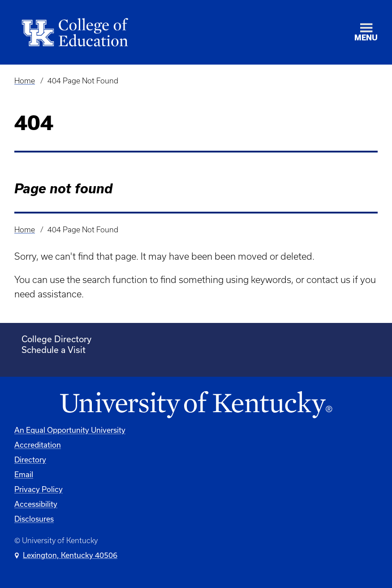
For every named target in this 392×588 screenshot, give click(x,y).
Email (24, 474)
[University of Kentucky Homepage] (196, 405)
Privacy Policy (39, 489)
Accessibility (36, 504)
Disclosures (34, 519)
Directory (30, 460)
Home (25, 81)
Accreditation (38, 445)
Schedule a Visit (54, 350)
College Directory (56, 339)
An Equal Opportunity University (70, 430)
